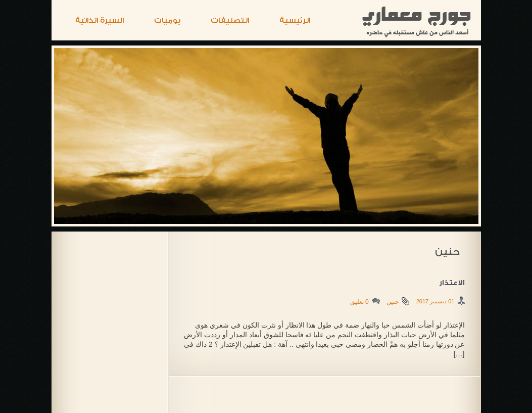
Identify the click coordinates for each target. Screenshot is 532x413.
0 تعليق (359, 302)
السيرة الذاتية (100, 20)
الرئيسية (295, 20)
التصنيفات (230, 20)
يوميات (167, 20)
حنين (393, 302)
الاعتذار (452, 283)
